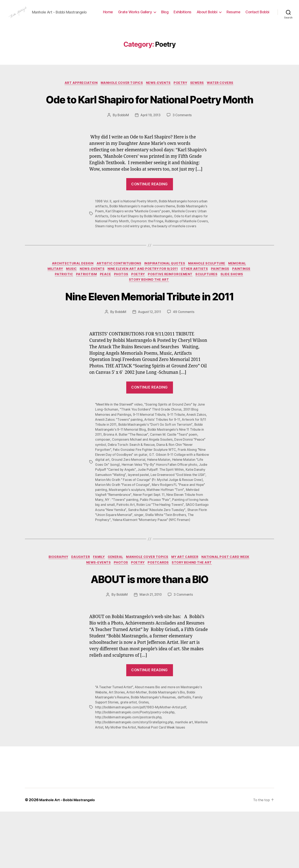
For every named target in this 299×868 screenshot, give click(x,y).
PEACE (129, 309)
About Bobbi (236, 15)
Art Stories (118, 749)
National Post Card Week (82, 619)
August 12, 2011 (150, 363)
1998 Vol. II (103, 230)
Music (81, 303)
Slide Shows (127, 316)
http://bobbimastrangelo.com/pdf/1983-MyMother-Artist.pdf (142, 764)
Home (137, 15)
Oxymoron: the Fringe (171, 249)
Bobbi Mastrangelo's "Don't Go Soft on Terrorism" (157, 476)
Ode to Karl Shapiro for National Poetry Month (150, 119)
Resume (262, 15)
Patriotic (84, 309)
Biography (80, 613)
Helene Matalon (173, 510)
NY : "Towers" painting (161, 550)
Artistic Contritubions (118, 297)
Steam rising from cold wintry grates (149, 254)
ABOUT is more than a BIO (149, 635)
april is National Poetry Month (135, 230)
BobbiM (122, 143)
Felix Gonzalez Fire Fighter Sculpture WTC (145, 500)
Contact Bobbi (257, 21)
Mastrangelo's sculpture (174, 540)
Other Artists (208, 303)
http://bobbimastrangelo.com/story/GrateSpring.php (135, 779)
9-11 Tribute (178, 466)
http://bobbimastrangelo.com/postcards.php (129, 774)
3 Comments (183, 143)
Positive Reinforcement (197, 309)
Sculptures (235, 309)
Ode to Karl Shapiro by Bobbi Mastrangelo (165, 245)
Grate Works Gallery (164, 15)
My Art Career (215, 613)
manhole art (186, 779)
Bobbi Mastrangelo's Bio (169, 749)
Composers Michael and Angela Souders (143, 490)
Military (62, 303)
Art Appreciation (78, 96)
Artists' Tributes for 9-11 (164, 471)
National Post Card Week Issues (177, 784)
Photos (145, 309)
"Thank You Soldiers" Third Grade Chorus (151, 461)
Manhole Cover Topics (120, 96)
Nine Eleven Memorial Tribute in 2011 (149, 339)
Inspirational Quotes (165, 297)
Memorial (241, 297)
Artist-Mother (138, 749)
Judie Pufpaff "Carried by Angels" (143, 520)
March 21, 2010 (151, 652)
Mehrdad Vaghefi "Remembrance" (146, 545)
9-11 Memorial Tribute (150, 466)
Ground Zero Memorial (142, 510)
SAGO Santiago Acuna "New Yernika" (150, 560)
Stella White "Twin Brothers (116, 570)
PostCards (187, 619)
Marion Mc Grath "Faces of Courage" (160, 535)
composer (103, 490)
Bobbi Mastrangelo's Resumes (154, 754)
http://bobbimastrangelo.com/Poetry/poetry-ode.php (136, 769)
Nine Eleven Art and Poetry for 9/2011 (155, 303)
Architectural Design (70, 297)
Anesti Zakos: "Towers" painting (119, 471)
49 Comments (185, 363)
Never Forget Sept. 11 (190, 545)
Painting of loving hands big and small (134, 555)
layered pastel (171, 525)
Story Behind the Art (163, 316)
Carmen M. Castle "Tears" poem (177, 485)
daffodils (186, 754)
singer (200, 565)
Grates (145, 759)
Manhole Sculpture (209, 297)
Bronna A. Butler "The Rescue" (127, 485)
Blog (194, 15)
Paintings (235, 303)
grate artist (129, 759)
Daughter (104, 613)
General (142, 613)
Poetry (182, 96)
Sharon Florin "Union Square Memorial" (164, 565)
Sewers (200, 96)
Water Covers (224, 96)
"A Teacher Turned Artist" (115, 744)
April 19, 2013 (151, 143)
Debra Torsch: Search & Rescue (132, 495)
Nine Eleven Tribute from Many (118, 550)
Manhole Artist (106, 784)
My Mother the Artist (135, 784)
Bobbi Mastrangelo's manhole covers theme (143, 235)
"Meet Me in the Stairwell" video (120, 456)
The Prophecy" (150, 570)
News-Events (158, 96)
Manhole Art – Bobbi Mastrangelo (69, 856)
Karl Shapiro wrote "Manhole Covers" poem (161, 240)
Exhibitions (212, 15)
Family (124, 613)
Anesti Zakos (199, 466)
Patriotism (108, 309)
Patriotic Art (174, 555)
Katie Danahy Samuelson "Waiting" (133, 525)
